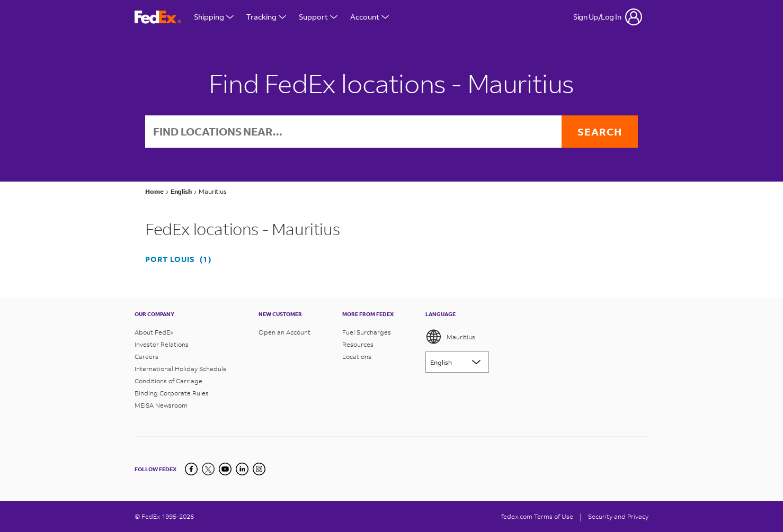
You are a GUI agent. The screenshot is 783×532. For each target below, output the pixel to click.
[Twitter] (208, 469)
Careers (146, 357)
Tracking (266, 17)
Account (370, 17)
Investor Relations (162, 344)
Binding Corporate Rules (172, 393)
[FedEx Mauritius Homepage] (158, 17)
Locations (357, 357)
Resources (358, 344)
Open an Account (284, 332)
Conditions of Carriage (168, 381)
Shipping (214, 17)
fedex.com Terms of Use (537, 516)
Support (318, 17)
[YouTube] (225, 469)
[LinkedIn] (242, 469)
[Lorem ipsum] (457, 362)
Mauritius (450, 337)
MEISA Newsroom (161, 405)
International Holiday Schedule (181, 369)
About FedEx (154, 332)
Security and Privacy (618, 516)
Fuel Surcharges (367, 332)
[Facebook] (191, 469)
